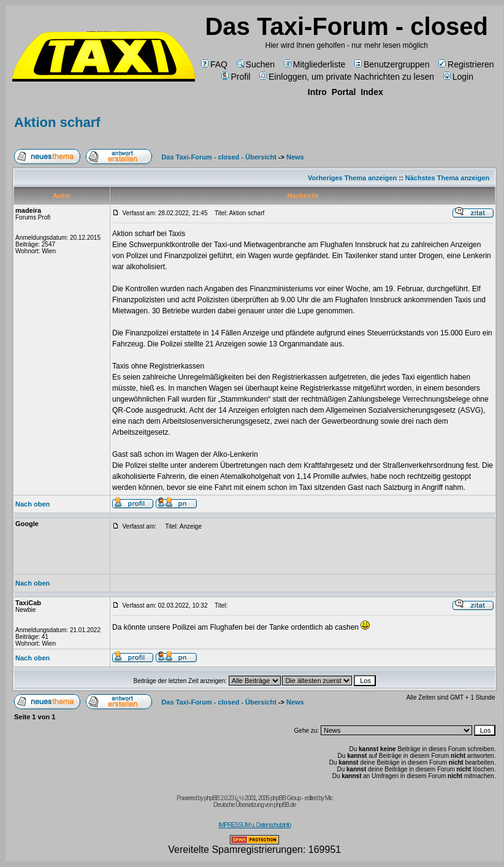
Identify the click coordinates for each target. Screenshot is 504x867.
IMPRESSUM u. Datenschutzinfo (254, 825)
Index (372, 92)
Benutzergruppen (392, 64)
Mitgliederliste (315, 64)
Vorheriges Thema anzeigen (352, 178)
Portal (344, 92)
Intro (317, 92)
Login (458, 77)
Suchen (256, 64)
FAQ (214, 64)
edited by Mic (318, 798)
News (295, 157)
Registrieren (466, 64)
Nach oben (32, 504)
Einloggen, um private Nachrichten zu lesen (347, 77)
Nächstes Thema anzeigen (448, 178)
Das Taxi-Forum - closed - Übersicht (219, 157)
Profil (236, 77)
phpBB (212, 798)
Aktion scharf (57, 122)
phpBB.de (284, 805)
